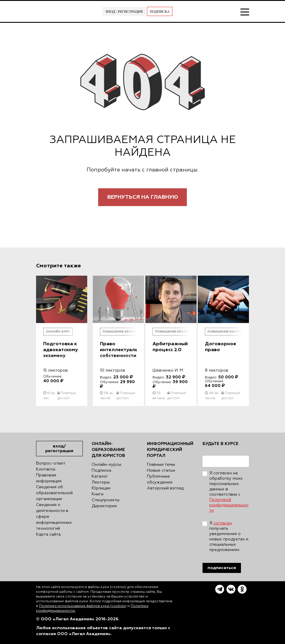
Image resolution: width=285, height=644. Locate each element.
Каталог (100, 476)
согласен (223, 523)
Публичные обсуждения (160, 479)
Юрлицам (101, 488)
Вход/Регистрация (59, 448)
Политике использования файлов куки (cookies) (83, 606)
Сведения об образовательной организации (54, 493)
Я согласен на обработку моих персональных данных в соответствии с (229, 492)
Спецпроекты (106, 500)
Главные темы (161, 465)
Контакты (46, 469)
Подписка (160, 12)
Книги (98, 494)
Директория (104, 506)
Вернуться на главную (143, 197)
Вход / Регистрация (124, 12)
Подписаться (222, 568)
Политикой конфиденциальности (229, 505)
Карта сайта (48, 534)
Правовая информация (49, 478)
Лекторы (101, 482)
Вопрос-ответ (51, 463)
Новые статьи (161, 470)
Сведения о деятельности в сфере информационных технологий (54, 517)
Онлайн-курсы (106, 465)
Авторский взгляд (165, 488)
